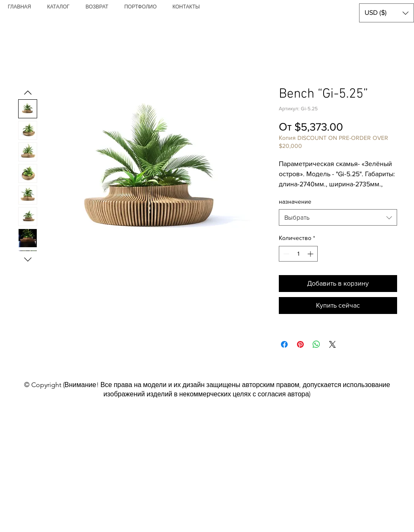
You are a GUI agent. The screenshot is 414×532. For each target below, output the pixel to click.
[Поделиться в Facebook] (284, 344)
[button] (387, 13)
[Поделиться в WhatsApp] (316, 344)
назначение (295, 202)
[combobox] (338, 217)
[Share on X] (332, 344)
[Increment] (311, 254)
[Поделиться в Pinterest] (300, 344)
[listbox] (387, 13)
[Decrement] (285, 254)
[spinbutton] (298, 254)
